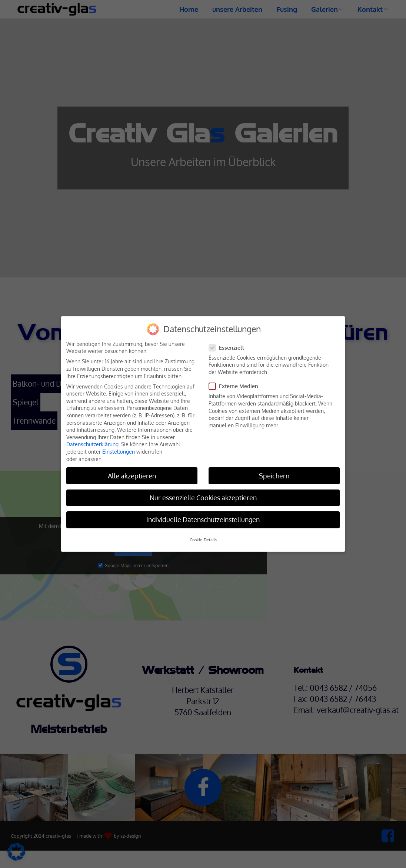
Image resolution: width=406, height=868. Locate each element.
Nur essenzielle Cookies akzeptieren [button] (203, 498)
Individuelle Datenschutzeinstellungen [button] (203, 519)
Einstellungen (119, 452)
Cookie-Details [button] (203, 540)
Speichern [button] (274, 476)
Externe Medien (236, 386)
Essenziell (229, 348)
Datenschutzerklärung (92, 444)
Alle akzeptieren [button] (132, 476)
